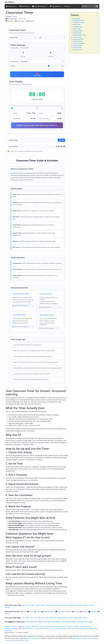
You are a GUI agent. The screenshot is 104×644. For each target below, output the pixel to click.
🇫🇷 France (75, 612)
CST (44, 618)
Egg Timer (77, 18)
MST (40, 618)
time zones (17, 618)
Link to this (20, 21)
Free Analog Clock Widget (34, 622)
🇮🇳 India (37, 612)
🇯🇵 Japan (68, 612)
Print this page (11, 19)
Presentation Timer (80, 35)
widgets (11, 622)
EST (48, 618)
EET (51, 618)
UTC (23, 618)
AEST (71, 618)
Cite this (9, 21)
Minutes (23, 60)
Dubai (64, 606)
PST (36, 618)
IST (55, 618)
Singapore (57, 606)
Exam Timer (77, 29)
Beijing (85, 606)
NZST (85, 618)
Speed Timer (77, 33)
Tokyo (38, 606)
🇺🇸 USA (23, 612)
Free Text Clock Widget (69, 622)
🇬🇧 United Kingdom (48, 612)
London (32, 606)
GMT (28, 618)
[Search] (88, 6)
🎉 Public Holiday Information (78, 629)
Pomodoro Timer (79, 20)
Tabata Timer (78, 45)
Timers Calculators (34, 639)
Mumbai (7, 608)
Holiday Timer (78, 27)
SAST (76, 618)
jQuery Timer (78, 50)
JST (67, 618)
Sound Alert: (14, 65)
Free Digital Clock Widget (52, 622)
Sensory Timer (78, 31)
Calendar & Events (39, 6)
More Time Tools (46, 627)
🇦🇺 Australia (92, 612)
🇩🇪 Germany (59, 612)
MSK (80, 618)
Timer (28, 627)
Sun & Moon (55, 6)
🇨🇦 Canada (83, 612)
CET (32, 618)
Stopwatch (21, 627)
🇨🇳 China (30, 612)
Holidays (15, 629)
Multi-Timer (35, 627)
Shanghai (79, 606)
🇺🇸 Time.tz (10, 2)
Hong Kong (49, 606)
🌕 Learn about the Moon (59, 629)
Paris (42, 606)
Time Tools (24, 6)
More (66, 6)
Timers (15, 16)
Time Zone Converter (72, 627)
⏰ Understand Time (26, 629)
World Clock (11, 6)
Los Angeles (71, 606)
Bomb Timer (77, 37)
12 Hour (61, 145)
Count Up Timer (79, 39)
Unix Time (8, 627)
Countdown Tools (58, 627)
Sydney (91, 606)
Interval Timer (78, 41)
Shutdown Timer (79, 23)
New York (25, 606)
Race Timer (77, 25)
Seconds (51, 60)
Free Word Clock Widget (85, 622)
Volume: (13, 69)
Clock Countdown (79, 43)
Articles (8, 629)
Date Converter (85, 627)
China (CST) (61, 618)
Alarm (15, 627)
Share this (31, 21)
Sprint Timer (77, 47)
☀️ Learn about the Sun (41, 629)
